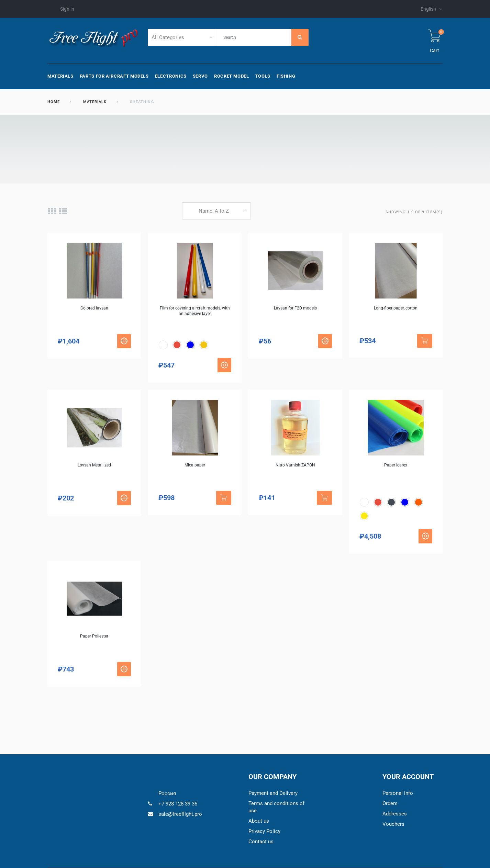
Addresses (395, 814)
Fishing (286, 76)
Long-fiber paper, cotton (396, 308)
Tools (263, 76)
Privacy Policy (264, 831)
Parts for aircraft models (114, 76)
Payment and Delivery (273, 793)
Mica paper (195, 465)
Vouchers (393, 824)
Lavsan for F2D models (295, 308)
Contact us (261, 842)
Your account (408, 777)
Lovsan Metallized (94, 465)
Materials (60, 76)
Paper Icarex (396, 465)
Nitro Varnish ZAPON (295, 465)
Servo (200, 76)
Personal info (398, 793)
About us (259, 821)
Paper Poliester (94, 636)
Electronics (171, 76)
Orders (390, 803)
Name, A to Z (214, 211)
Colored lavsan (94, 308)
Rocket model (232, 76)
